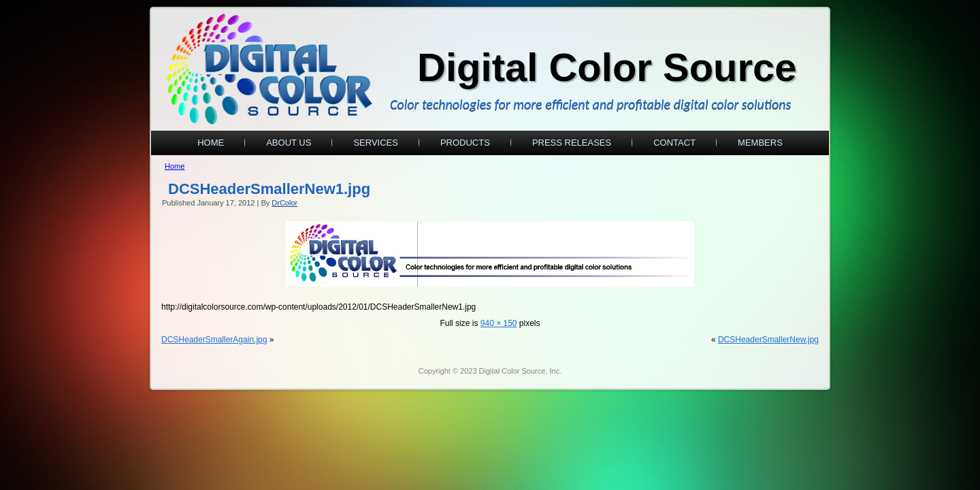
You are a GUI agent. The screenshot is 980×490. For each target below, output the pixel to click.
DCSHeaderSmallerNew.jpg (768, 340)
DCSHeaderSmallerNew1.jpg (269, 189)
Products (465, 143)
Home (211, 143)
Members (760, 143)
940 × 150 (499, 323)
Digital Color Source (607, 67)
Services (376, 143)
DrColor (284, 203)
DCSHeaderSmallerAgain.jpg (214, 340)
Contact (674, 143)
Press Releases (572, 143)
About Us (289, 143)
